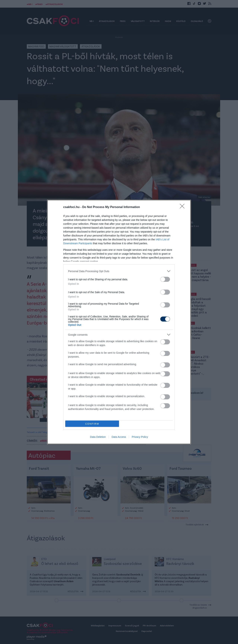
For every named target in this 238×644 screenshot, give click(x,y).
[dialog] (119, 322)
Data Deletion (98, 437)
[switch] (165, 279)
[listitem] (119, 271)
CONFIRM (92, 424)
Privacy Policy (140, 437)
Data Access (119, 437)
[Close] (183, 207)
